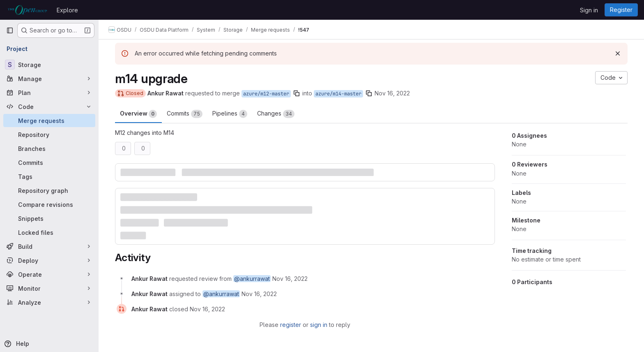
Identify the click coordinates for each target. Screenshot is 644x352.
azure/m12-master (266, 94)
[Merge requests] (49, 120)
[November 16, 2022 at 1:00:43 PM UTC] (207, 309)
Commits (185, 114)
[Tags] (49, 176)
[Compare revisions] (49, 204)
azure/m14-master (338, 94)
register (291, 325)
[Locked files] (49, 232)
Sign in (589, 10)
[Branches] (49, 148)
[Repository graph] (49, 190)
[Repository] (49, 134)
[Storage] (49, 65)
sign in (319, 325)
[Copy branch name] (297, 93)
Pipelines (230, 114)
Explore (67, 10)
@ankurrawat (252, 279)
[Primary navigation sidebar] (10, 30)
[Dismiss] (618, 53)
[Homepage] (27, 10)
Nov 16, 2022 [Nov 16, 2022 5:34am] (392, 93)
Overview (138, 114)
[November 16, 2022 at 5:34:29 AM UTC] (290, 279)
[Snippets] (49, 218)
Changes (276, 114)
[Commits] (49, 162)
